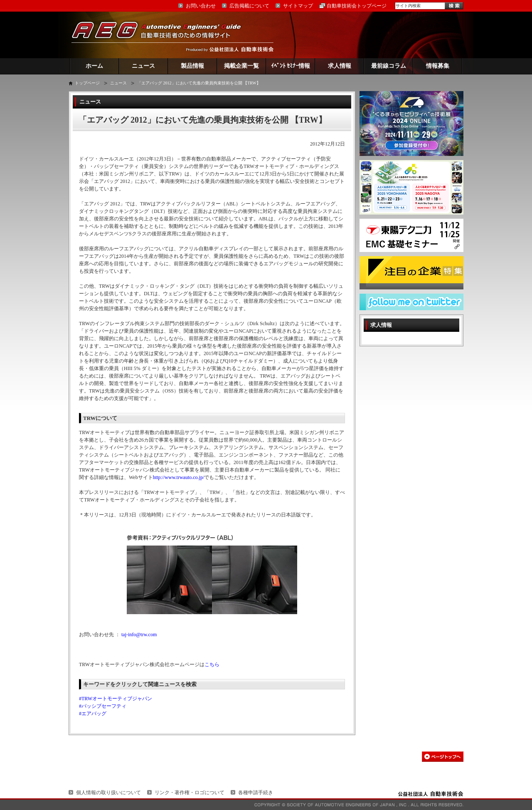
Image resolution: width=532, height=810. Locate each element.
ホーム (94, 66)
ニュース (143, 66)
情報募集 (438, 66)
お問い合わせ (201, 6)
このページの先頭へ (443, 757)
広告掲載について (249, 6)
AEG (162, 35)
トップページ (87, 83)
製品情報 (192, 66)
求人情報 (340, 66)
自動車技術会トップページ (357, 6)
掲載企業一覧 (241, 66)
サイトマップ (298, 6)
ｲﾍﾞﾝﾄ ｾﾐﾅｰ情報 (291, 66)
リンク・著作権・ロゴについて (190, 793)
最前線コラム (389, 66)
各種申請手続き (256, 793)
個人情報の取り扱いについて (108, 793)
